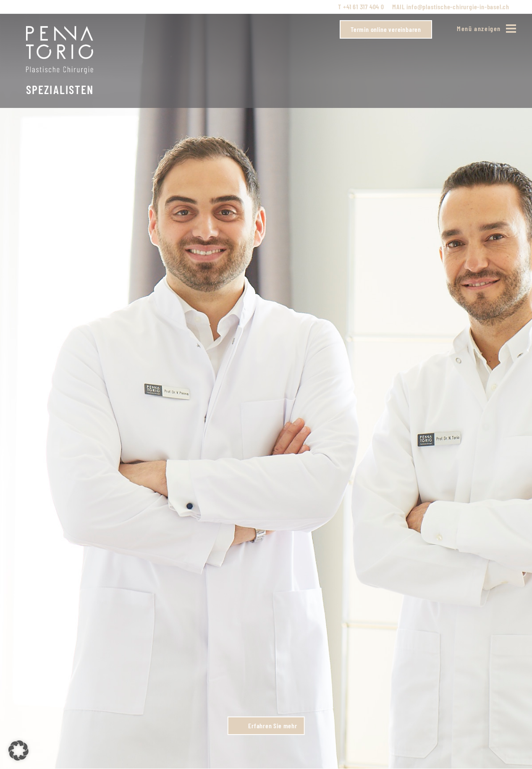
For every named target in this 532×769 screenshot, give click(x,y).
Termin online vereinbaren (386, 29)
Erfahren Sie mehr (273, 726)
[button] (18, 751)
